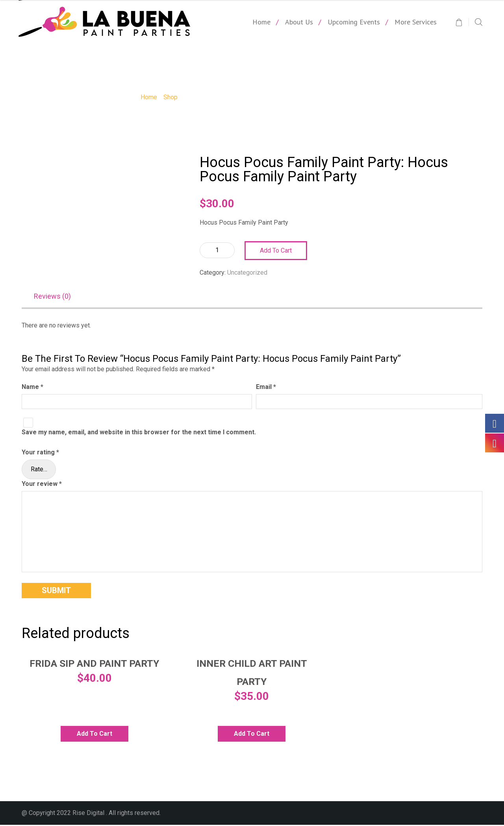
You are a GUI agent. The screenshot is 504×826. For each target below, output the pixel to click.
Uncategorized (247, 273)
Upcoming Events (354, 22)
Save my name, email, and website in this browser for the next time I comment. (139, 433)
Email (266, 388)
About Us (299, 22)
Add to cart (276, 250)
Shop (170, 97)
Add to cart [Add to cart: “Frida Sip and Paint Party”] (94, 735)
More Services (416, 22)
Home (261, 22)
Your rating (40, 453)
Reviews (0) (52, 297)
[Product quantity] (217, 250)
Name (32, 388)
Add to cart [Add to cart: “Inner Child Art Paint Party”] (252, 735)
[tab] (56, 298)
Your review (42, 485)
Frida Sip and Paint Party (94, 665)
